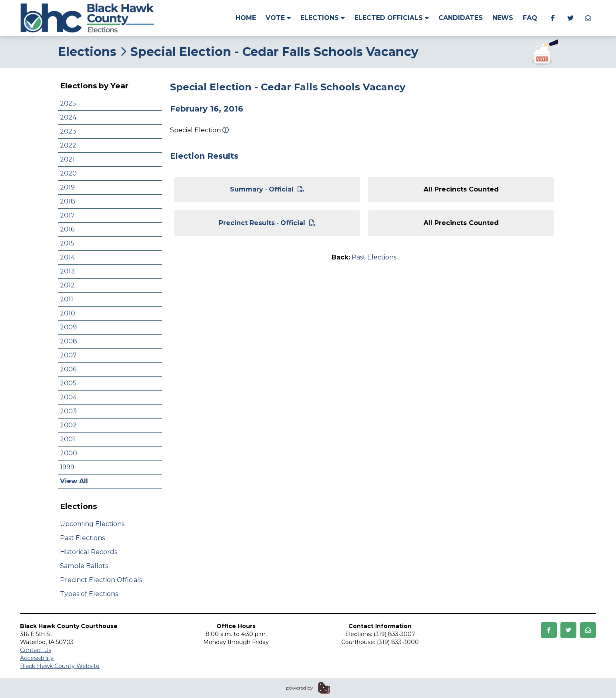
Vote (278, 18)
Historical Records (89, 552)
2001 (68, 439)
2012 (67, 285)
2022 (68, 145)
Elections (323, 18)
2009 (68, 327)
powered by (300, 688)
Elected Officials (392, 18)
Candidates (461, 18)
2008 (69, 341)
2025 (68, 103)
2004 (68, 397)
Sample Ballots (84, 566)
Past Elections (82, 538)
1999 (67, 467)
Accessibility (37, 658)
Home (246, 18)
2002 (68, 425)
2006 (68, 369)
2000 (69, 453)
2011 (67, 299)
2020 (68, 173)
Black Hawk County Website (60, 666)
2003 (68, 411)
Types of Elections (89, 594)
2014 (67, 257)
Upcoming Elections (92, 524)
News (503, 18)
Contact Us (36, 650)
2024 (68, 117)
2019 (67, 187)
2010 (68, 313)
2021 (67, 159)
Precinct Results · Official (267, 223)
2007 (68, 355)
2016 (67, 229)
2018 (68, 201)
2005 (68, 383)
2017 (67, 215)
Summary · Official (267, 189)
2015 (67, 243)
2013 (67, 271)
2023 (68, 131)
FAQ (530, 18)
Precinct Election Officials (101, 580)
